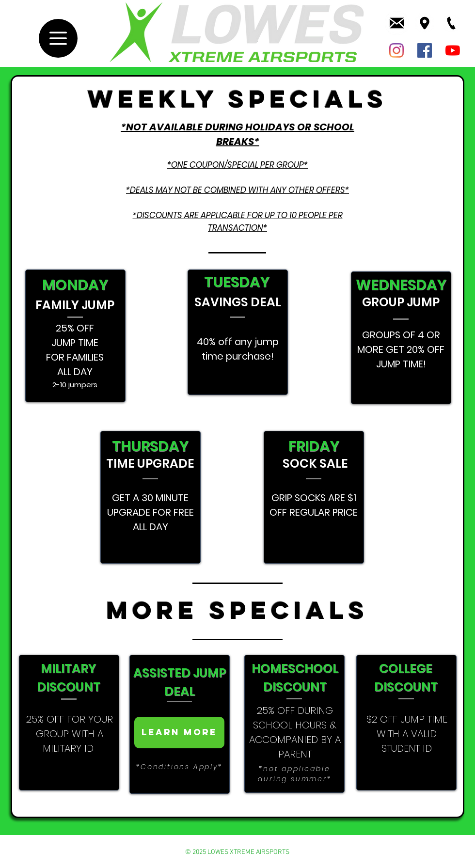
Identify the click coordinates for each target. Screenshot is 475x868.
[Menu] (58, 38)
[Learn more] (179, 733)
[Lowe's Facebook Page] (425, 50)
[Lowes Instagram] (396, 50)
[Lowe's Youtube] (453, 50)
